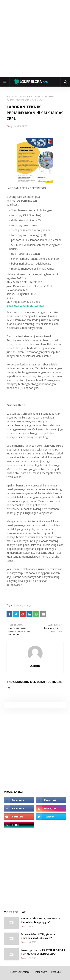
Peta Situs (56, 972)
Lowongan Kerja (26, 97)
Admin (35, 666)
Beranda (11, 97)
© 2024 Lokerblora (20, 972)
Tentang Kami (40, 972)
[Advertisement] (35, 39)
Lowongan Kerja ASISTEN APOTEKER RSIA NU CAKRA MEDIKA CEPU (43, 952)
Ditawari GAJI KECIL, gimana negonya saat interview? (38, 936)
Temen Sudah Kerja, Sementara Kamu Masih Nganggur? (41, 920)
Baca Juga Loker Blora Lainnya (25, 306)
